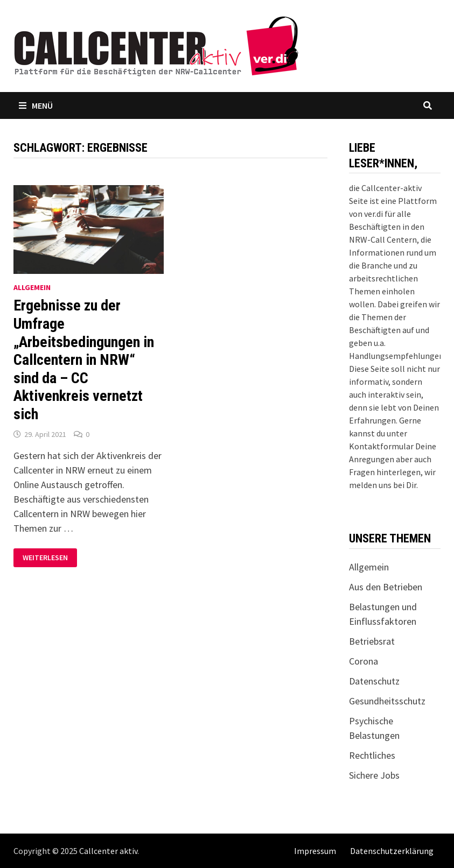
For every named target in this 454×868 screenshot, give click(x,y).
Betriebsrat (372, 641)
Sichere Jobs (374, 775)
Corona (364, 661)
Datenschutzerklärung (392, 851)
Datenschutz (374, 681)
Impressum (315, 851)
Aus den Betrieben (386, 587)
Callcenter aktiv (108, 851)
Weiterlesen (50, 558)
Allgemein (32, 287)
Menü (36, 105)
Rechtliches (372, 755)
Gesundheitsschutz (387, 701)
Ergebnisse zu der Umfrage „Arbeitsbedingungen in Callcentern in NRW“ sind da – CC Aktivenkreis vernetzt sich (84, 360)
